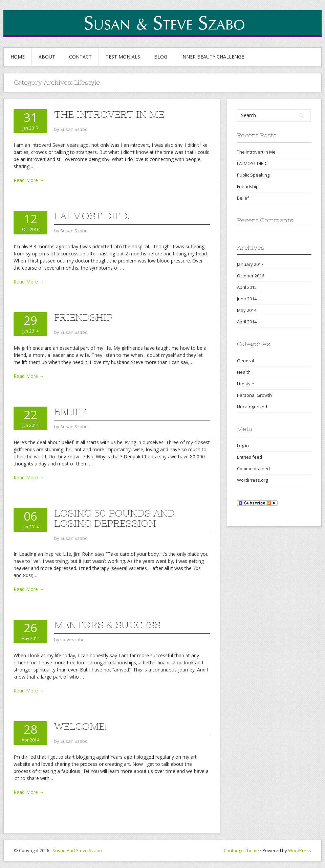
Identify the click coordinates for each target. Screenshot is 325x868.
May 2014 (247, 310)
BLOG (161, 57)
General (245, 361)
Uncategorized (252, 407)
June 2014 (247, 299)
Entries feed (250, 457)
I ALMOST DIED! (92, 216)
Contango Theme (241, 850)
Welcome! (81, 726)
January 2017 (250, 264)
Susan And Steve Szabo (77, 850)
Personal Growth (254, 395)
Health (244, 372)
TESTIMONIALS (123, 57)
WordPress (300, 850)
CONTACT (80, 57)
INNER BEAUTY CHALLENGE (213, 57)
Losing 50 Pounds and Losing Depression (114, 518)
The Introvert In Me (109, 114)
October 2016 (251, 276)
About (47, 57)
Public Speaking (253, 175)
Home (18, 57)
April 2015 (247, 287)
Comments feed (253, 469)
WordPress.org (252, 480)
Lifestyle (246, 384)
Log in (243, 446)
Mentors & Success (107, 625)
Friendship (83, 317)
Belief (70, 412)
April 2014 (247, 322)
